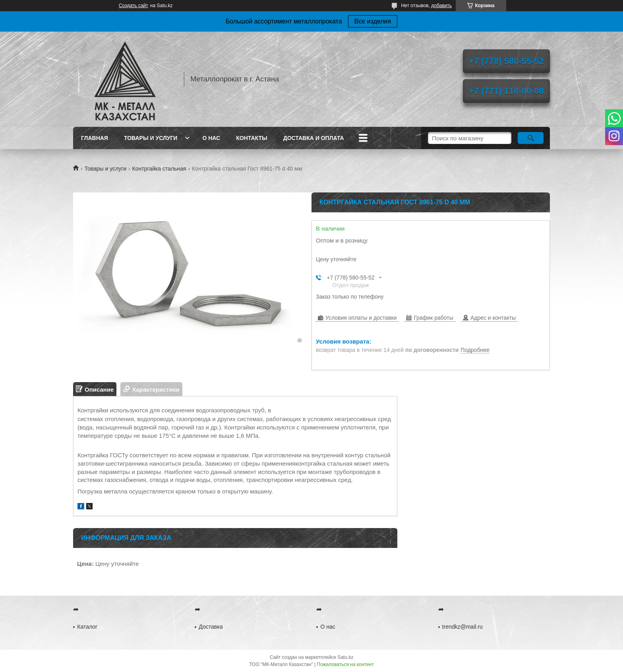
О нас (211, 138)
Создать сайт (133, 6)
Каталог (87, 627)
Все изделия (373, 21)
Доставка (211, 627)
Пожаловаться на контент (345, 664)
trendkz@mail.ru (462, 627)
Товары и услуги (151, 138)
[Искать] (531, 138)
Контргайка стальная (159, 169)
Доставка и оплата (314, 138)
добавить (441, 6)
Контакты (252, 138)
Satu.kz (345, 657)
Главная (95, 138)
